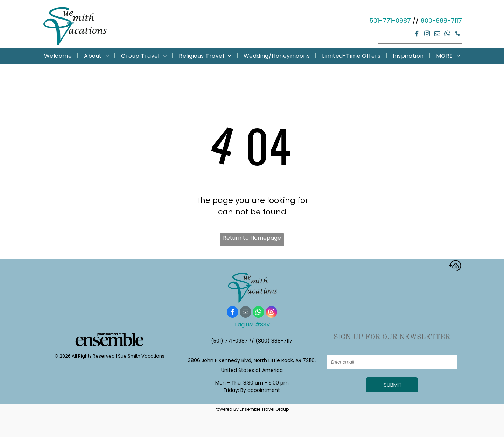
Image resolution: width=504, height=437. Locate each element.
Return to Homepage (252, 238)
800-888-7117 (441, 20)
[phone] (458, 35)
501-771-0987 (390, 20)
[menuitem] (59, 56)
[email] (437, 35)
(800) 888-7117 (274, 341)
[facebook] (417, 35)
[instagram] (427, 35)
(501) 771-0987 (229, 341)
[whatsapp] (447, 35)
